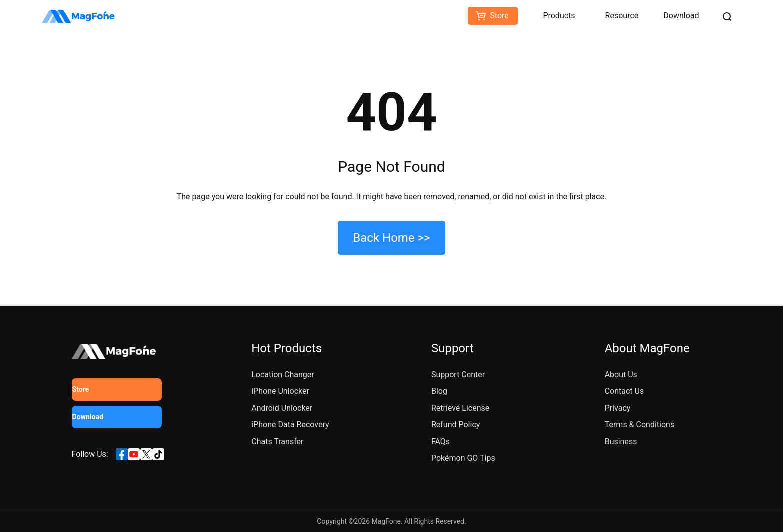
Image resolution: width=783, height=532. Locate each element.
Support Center (458, 375)
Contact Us (625, 391)
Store (499, 16)
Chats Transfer (277, 442)
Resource (622, 16)
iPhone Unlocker (280, 391)
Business (621, 442)
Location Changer (283, 375)
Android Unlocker (282, 408)
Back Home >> (391, 238)
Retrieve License (460, 408)
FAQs (441, 442)
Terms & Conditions (640, 425)
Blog (439, 391)
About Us (621, 375)
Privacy (618, 408)
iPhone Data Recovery (290, 425)
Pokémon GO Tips (463, 458)
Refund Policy (456, 425)
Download (681, 16)
